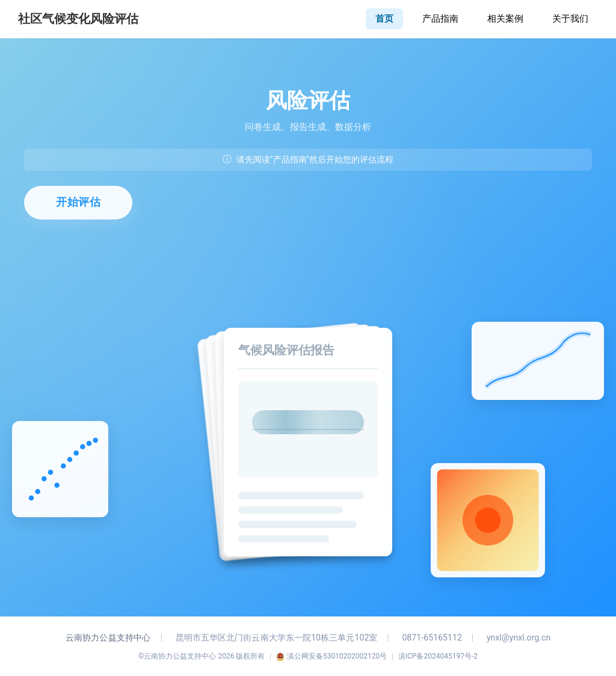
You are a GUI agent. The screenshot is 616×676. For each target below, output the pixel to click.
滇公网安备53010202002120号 (331, 656)
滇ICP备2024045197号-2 (438, 656)
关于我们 (570, 19)
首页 (384, 19)
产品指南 (440, 19)
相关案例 (505, 19)
